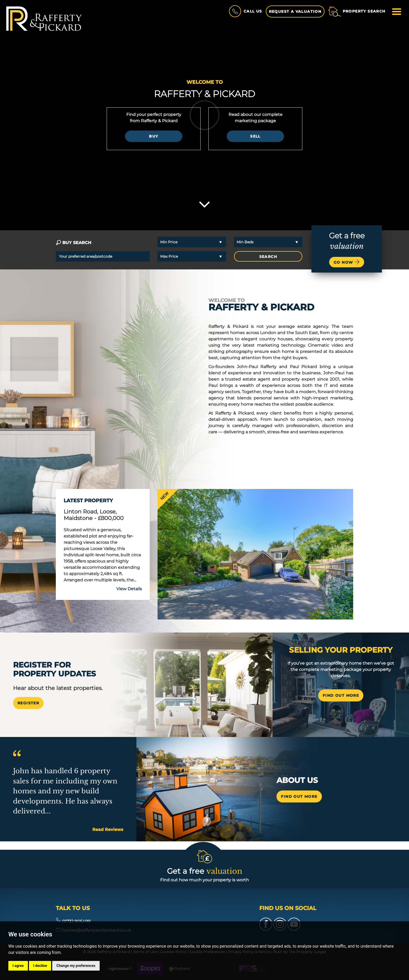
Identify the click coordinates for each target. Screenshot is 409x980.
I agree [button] (18, 966)
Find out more (299, 796)
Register (28, 703)
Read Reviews (108, 830)
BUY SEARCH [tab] (74, 243)
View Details (129, 589)
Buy (154, 136)
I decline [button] (40, 966)
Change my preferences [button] (76, 966)
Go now (347, 262)
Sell (255, 136)
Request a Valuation (295, 11)
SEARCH (268, 257)
